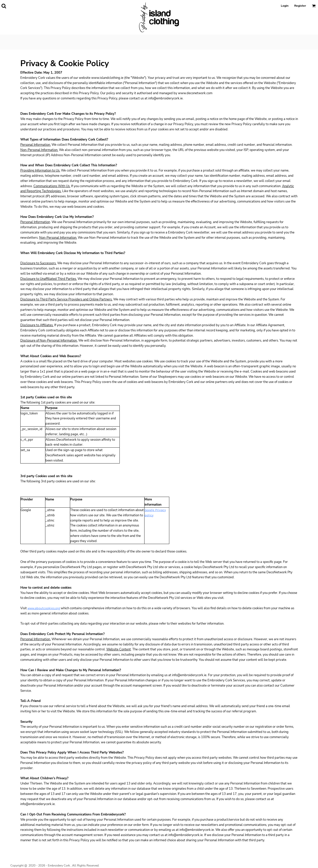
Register (300, 6)
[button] (4, 6)
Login (285, 6)
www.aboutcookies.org (44, 608)
